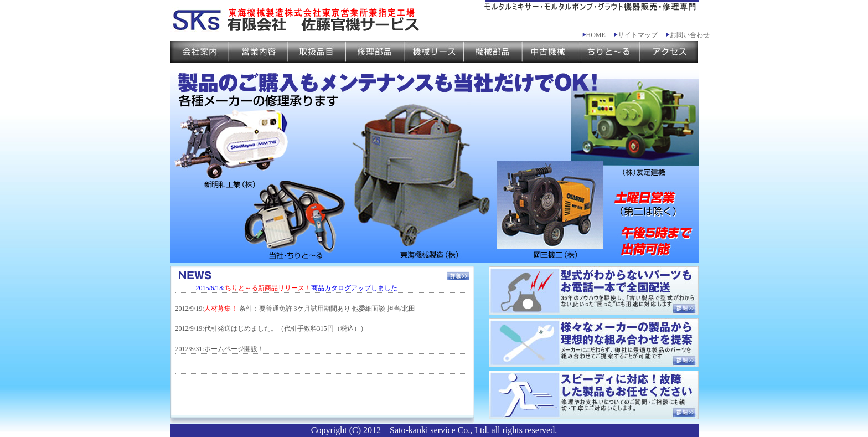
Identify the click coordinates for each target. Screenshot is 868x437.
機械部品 (493, 52)
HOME (594, 35)
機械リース (434, 52)
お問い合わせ (688, 35)
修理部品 (375, 52)
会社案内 (199, 52)
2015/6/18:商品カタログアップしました (297, 288)
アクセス (669, 52)
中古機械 (551, 52)
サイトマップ (636, 35)
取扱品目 (317, 52)
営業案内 (258, 52)
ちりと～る (610, 52)
